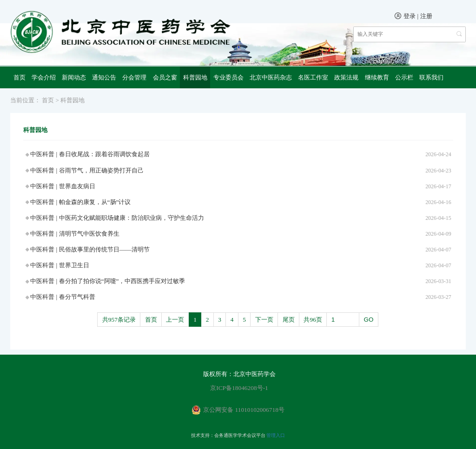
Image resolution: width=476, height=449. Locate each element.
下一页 (264, 320)
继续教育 (377, 77)
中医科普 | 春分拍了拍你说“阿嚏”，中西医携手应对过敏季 (108, 281)
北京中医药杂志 (271, 77)
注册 (426, 16)
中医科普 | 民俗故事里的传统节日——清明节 (90, 249)
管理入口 (276, 435)
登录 (410, 16)
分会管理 (134, 77)
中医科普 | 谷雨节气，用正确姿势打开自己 (87, 170)
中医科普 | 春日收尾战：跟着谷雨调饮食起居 (90, 154)
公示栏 (404, 77)
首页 (20, 77)
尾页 (289, 320)
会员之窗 (165, 77)
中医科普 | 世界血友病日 (63, 186)
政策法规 (346, 77)
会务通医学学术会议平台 (240, 435)
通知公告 (104, 77)
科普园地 (195, 77)
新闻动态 (74, 77)
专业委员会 (228, 77)
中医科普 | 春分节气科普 (63, 297)
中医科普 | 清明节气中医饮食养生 (75, 234)
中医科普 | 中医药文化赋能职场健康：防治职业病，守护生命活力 (117, 218)
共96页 (313, 320)
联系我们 (431, 77)
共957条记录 (119, 320)
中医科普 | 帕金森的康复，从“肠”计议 (80, 202)
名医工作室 (313, 77)
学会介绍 (44, 77)
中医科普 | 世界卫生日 (59, 265)
